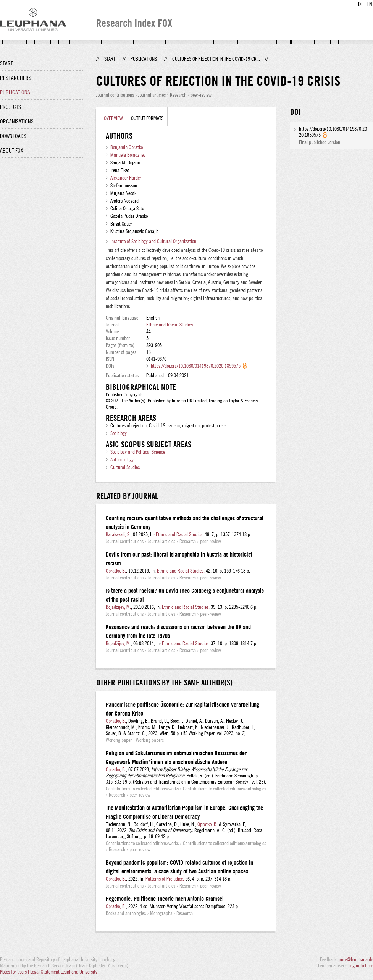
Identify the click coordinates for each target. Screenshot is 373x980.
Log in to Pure (361, 965)
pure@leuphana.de (356, 959)
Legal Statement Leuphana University (64, 972)
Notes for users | (15, 972)
